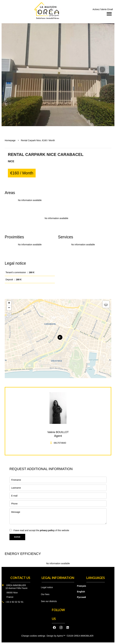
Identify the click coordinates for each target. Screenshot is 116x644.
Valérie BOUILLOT (58, 432)
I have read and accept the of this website (41, 530)
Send (17, 537)
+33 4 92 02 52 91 (14, 602)
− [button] (9, 308)
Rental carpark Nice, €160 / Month (38, 140)
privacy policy (47, 530)
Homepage (10, 140)
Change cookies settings (33, 636)
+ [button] (9, 303)
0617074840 (60, 443)
